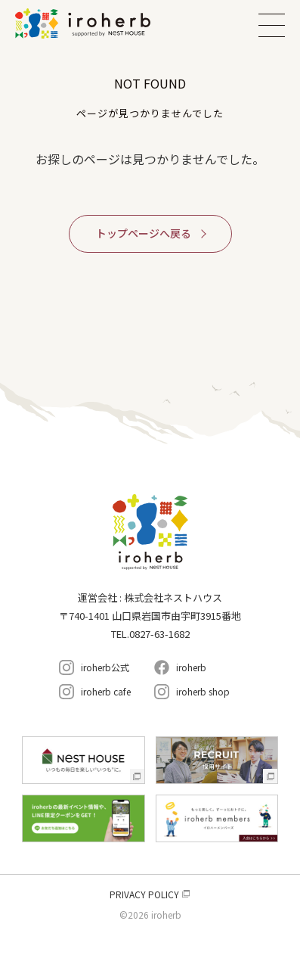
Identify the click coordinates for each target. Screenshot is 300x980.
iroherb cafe (106, 691)
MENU (272, 25)
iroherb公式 (105, 667)
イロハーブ (102, 23)
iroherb (191, 667)
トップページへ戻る (144, 233)
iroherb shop (203, 691)
